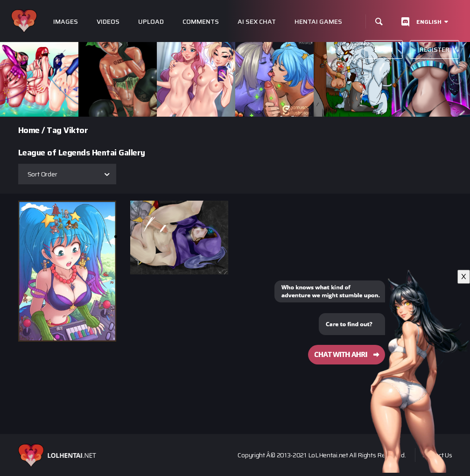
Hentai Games (318, 22)
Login (384, 49)
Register (435, 49)
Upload (151, 22)
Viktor (76, 130)
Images (66, 22)
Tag (54, 130)
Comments (201, 22)
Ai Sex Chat (257, 22)
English (429, 22)
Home (29, 130)
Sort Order (42, 174)
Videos (108, 22)
